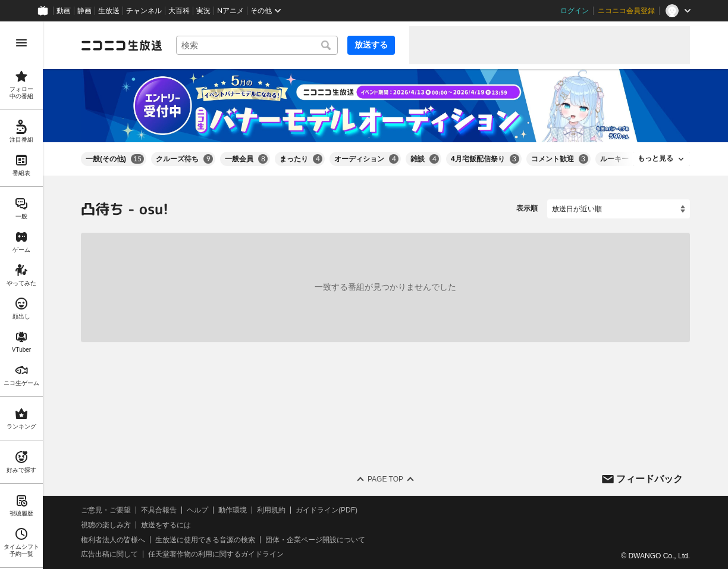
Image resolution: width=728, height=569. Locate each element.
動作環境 (233, 510)
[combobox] (257, 45)
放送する (371, 45)
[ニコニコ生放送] (121, 45)
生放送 (109, 11)
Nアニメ (230, 11)
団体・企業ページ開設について (315, 539)
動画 (64, 11)
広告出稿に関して (109, 554)
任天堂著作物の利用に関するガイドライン (216, 554)
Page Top (385, 479)
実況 (203, 11)
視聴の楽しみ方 (106, 525)
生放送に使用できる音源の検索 (205, 539)
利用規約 (271, 510)
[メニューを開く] (21, 43)
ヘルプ (197, 510)
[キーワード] (257, 45)
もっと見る (655, 158)
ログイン (575, 11)
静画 (84, 11)
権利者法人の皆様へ (113, 539)
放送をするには (166, 525)
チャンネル (144, 11)
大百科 (179, 11)
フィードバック (649, 478)
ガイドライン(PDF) (327, 510)
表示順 (527, 208)
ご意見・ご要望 (106, 510)
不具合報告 (159, 510)
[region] (21, 295)
